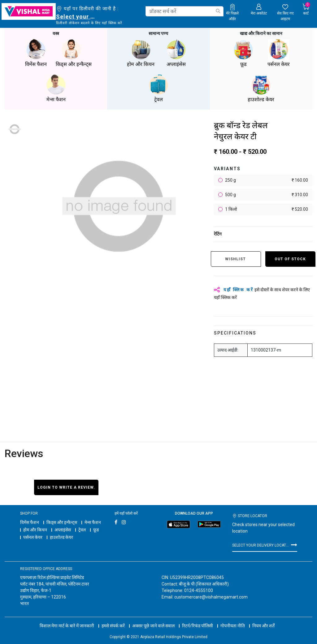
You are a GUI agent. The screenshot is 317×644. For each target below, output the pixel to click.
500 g (266, 194)
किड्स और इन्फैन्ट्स (62, 522)
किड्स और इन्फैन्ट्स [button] (74, 52)
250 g (266, 180)
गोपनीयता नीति (233, 619)
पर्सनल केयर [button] (279, 52)
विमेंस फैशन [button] (36, 52)
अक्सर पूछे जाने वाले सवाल (153, 619)
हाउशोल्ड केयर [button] (261, 88)
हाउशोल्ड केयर (61, 537)
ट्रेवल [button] (158, 88)
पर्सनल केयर (33, 537)
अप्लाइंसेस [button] (176, 52)
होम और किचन (35, 529)
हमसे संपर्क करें (113, 619)
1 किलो (266, 209)
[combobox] (185, 11)
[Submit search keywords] (218, 11)
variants (227, 168)
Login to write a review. (66, 487)
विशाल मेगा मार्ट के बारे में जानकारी (67, 619)
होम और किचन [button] (141, 52)
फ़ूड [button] (243, 52)
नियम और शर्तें (263, 619)
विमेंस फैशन (30, 522)
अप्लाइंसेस (63, 529)
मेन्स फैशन (93, 522)
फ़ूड (96, 529)
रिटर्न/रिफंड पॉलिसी (198, 619)
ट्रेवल (82, 529)
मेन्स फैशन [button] (56, 88)
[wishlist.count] (285, 13)
